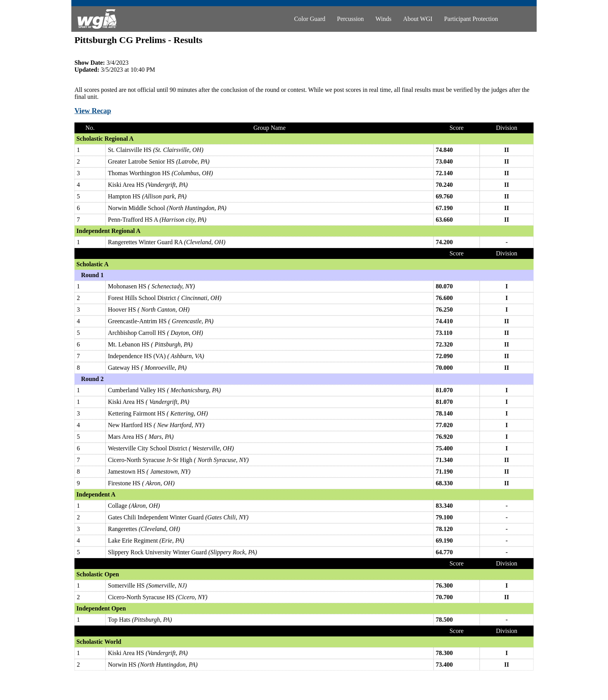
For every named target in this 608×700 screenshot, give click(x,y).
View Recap (93, 111)
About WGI (418, 19)
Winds (383, 19)
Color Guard (310, 19)
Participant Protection (471, 19)
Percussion (350, 19)
